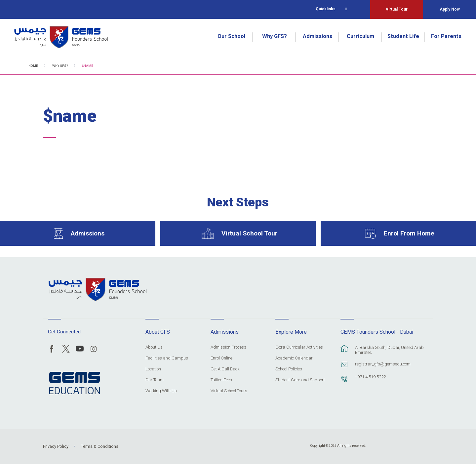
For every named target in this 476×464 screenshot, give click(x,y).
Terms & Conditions (100, 446)
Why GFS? (275, 36)
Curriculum (360, 36)
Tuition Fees (221, 380)
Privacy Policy (56, 446)
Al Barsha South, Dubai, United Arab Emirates (389, 350)
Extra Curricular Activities (299, 347)
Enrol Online (221, 358)
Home (33, 66)
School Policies (289, 369)
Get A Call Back (225, 369)
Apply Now (450, 9)
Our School (231, 36)
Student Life (403, 36)
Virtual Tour (397, 9)
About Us (154, 347)
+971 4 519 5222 (370, 377)
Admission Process (228, 347)
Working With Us (161, 391)
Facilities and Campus (167, 358)
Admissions (317, 36)
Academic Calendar (294, 358)
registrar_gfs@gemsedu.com (383, 364)
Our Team (155, 380)
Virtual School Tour (249, 233)
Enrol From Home (409, 233)
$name (88, 66)
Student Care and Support (300, 380)
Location (153, 369)
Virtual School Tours (229, 391)
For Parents (446, 36)
